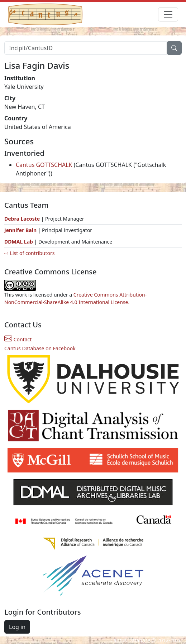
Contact (18, 339)
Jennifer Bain (21, 230)
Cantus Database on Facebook (40, 348)
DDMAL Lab (19, 242)
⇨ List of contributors (29, 253)
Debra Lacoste (22, 219)
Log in (17, 627)
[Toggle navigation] (168, 14)
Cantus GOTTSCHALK (44, 165)
